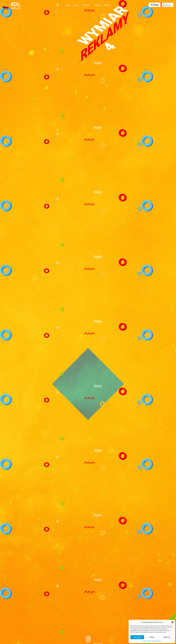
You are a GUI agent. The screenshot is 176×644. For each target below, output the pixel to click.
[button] (172, 622)
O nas (76, 5)
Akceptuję (137, 637)
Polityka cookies (146, 641)
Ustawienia (166, 637)
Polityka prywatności (156, 641)
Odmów (152, 637)
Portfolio (86, 5)
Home (68, 5)
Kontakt (107, 5)
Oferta (97, 5)
